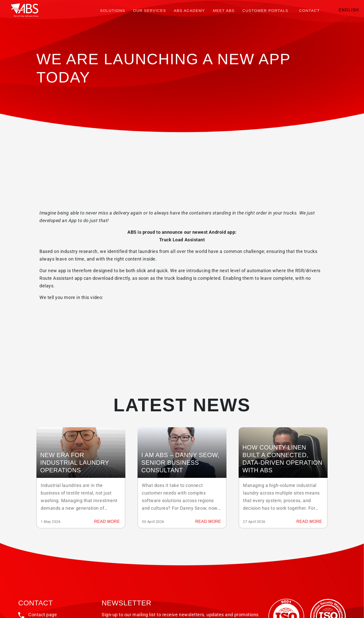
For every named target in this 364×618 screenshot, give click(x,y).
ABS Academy (189, 10)
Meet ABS (224, 10)
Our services (149, 10)
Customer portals (265, 10)
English (349, 10)
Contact (309, 10)
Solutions (113, 10)
